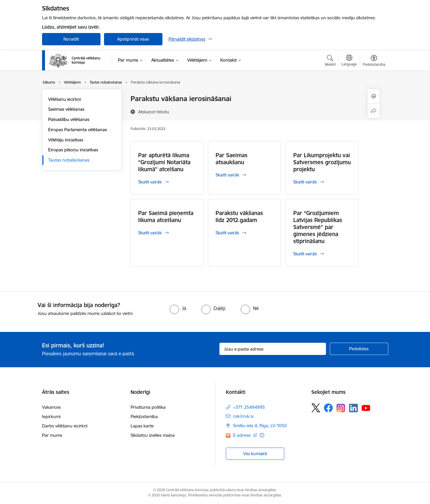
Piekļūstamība (144, 416)
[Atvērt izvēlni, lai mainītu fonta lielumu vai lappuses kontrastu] (374, 61)
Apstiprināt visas (133, 39)
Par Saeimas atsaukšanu (232, 159)
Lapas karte (142, 426)
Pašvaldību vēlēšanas (69, 119)
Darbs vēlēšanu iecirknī (65, 426)
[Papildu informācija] (262, 435)
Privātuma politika (148, 407)
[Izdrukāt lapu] (374, 96)
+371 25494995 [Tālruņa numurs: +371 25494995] (249, 407)
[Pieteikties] (359, 349)
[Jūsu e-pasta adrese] (273, 349)
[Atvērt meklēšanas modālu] (330, 61)
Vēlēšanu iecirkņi (65, 99)
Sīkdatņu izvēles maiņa (153, 435)
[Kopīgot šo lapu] (374, 111)
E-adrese (242, 435)
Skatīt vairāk (150, 182)
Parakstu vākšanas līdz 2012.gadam (239, 217)
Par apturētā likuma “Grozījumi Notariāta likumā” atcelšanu (164, 162)
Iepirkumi (51, 416)
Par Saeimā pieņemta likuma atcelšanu (166, 217)
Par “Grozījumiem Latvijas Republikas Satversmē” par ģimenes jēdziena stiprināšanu (318, 227)
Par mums (52, 435)
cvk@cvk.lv (243, 416)
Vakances (51, 407)
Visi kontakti (255, 454)
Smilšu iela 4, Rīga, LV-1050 (260, 426)
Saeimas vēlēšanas (66, 109)
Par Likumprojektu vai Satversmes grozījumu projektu (322, 162)
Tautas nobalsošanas (69, 160)
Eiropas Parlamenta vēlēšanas (78, 130)
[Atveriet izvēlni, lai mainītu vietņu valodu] (349, 61)
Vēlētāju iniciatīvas (66, 140)
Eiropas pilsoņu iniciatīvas (73, 150)
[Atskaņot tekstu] (154, 112)
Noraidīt (71, 39)
